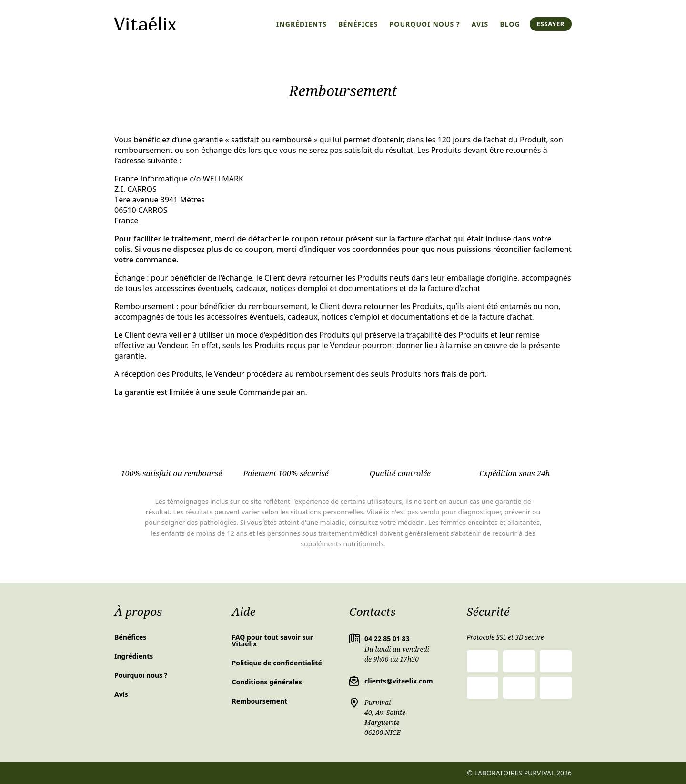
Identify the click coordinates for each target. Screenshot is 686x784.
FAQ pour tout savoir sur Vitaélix (272, 640)
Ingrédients (302, 24)
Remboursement (260, 701)
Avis (480, 24)
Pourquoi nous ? (425, 24)
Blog (510, 24)
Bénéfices (358, 24)
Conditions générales (267, 682)
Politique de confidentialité (277, 663)
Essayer (551, 24)
